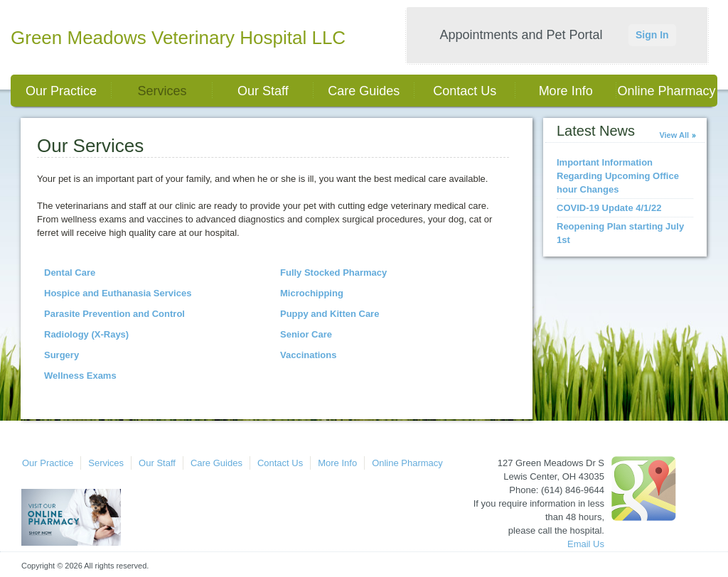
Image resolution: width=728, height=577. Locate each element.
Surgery (61, 355)
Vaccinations (308, 355)
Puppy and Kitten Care (330, 314)
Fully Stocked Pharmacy (333, 273)
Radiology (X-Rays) (86, 334)
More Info (566, 91)
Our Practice (61, 91)
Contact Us (465, 91)
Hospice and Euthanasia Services (118, 293)
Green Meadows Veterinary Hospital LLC (178, 38)
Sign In (652, 35)
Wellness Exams (80, 376)
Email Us (586, 544)
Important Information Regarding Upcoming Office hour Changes (618, 176)
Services (162, 91)
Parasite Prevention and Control (114, 314)
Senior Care (306, 334)
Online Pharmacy (667, 91)
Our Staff (263, 91)
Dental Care (70, 273)
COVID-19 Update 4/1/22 (609, 208)
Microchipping (312, 293)
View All (674, 135)
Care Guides (364, 91)
